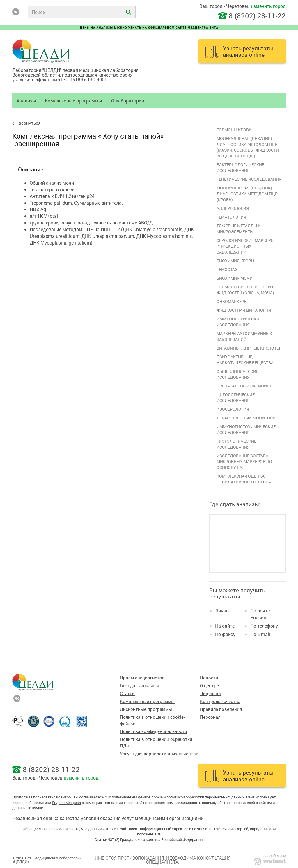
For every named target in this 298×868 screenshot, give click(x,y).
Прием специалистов (142, 678)
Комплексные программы (73, 101)
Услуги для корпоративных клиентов (159, 754)
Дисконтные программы (146, 709)
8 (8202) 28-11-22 (257, 16)
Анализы (26, 101)
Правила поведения (221, 709)
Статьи (127, 693)
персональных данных (225, 797)
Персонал (210, 717)
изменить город (268, 6)
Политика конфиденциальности (154, 731)
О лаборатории (128, 101)
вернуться (26, 123)
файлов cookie (150, 797)
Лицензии (210, 693)
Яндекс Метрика (66, 803)
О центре (209, 686)
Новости (209, 678)
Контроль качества (220, 701)
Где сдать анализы (139, 686)
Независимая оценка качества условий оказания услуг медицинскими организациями (108, 818)
